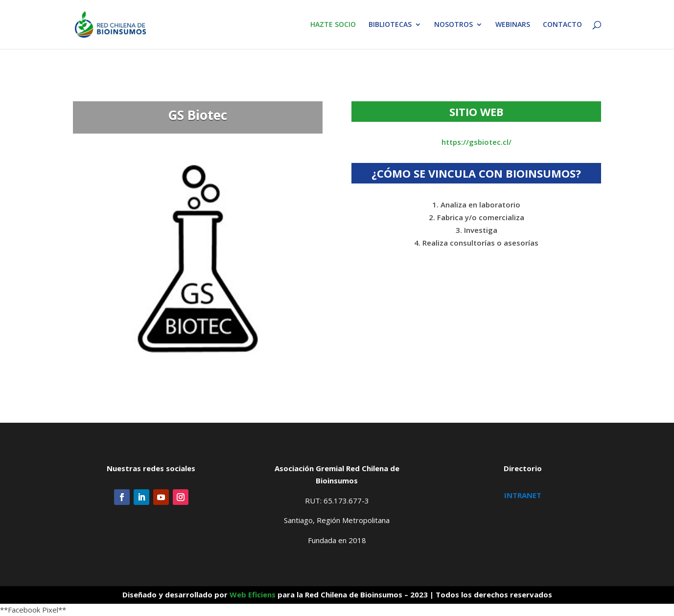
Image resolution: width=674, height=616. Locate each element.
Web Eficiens (253, 594)
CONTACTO (562, 25)
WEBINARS (513, 25)
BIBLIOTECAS (390, 25)
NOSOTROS (453, 25)
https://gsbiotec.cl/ (476, 142)
